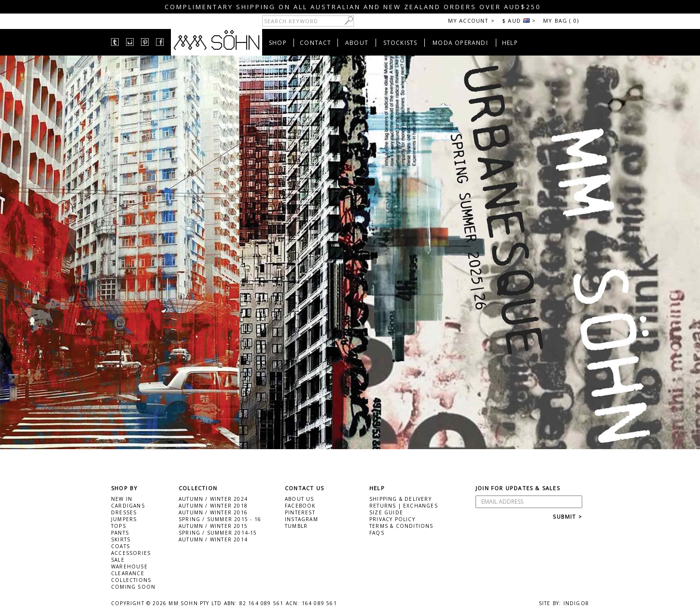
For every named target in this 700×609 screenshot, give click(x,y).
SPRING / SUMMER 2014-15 (218, 533)
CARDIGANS (128, 506)
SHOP (278, 43)
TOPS (119, 526)
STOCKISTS (400, 43)
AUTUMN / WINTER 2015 (213, 526)
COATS (120, 546)
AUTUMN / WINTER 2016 (213, 512)
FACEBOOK (300, 506)
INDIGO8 (576, 603)
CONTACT (315, 43)
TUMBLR (296, 526)
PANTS (120, 533)
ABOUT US (300, 499)
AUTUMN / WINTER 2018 (213, 506)
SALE (118, 560)
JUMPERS (124, 519)
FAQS (377, 533)
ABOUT (357, 43)
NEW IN (122, 499)
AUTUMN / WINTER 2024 (213, 499)
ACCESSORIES (131, 553)
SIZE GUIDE (386, 512)
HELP (510, 43)
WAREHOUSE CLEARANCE (129, 570)
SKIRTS (121, 539)
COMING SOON (133, 587)
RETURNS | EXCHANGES (404, 506)
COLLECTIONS (131, 580)
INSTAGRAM (301, 519)
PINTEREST (300, 512)
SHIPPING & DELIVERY (400, 499)
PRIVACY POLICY (392, 519)
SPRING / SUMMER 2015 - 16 (220, 519)
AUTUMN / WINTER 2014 (213, 539)
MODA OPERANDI (460, 43)
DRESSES (124, 512)
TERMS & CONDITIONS (401, 526)
